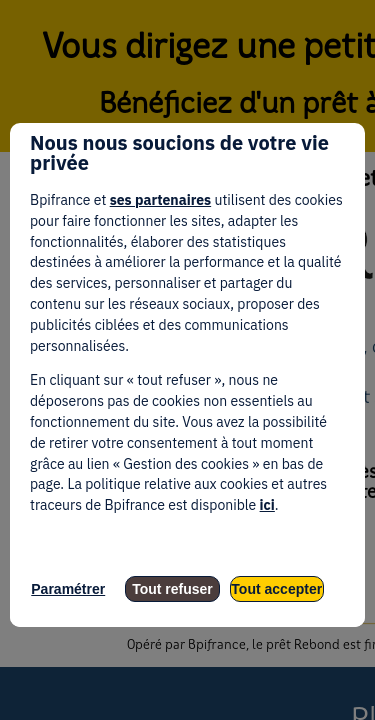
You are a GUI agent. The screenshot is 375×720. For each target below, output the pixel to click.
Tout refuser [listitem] (172, 589)
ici (267, 505)
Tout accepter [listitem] (276, 589)
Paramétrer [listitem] (68, 589)
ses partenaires (160, 200)
